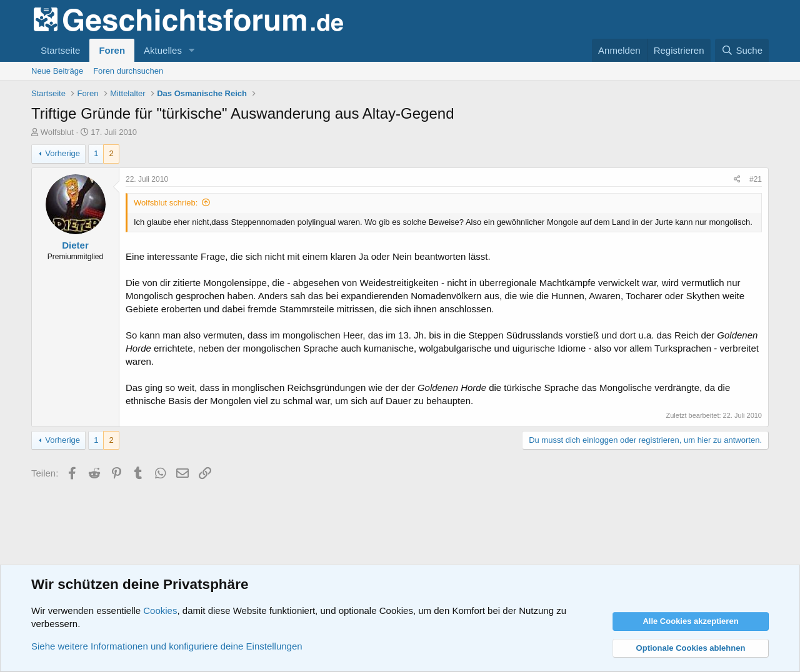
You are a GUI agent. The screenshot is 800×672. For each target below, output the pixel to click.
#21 (756, 179)
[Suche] (742, 50)
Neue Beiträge (57, 71)
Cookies (160, 610)
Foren (112, 50)
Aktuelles (163, 50)
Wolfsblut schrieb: (166, 203)
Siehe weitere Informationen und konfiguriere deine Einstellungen (167, 646)
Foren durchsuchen (128, 71)
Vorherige (62, 153)
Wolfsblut (57, 132)
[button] (192, 50)
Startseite (60, 50)
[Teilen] (737, 180)
